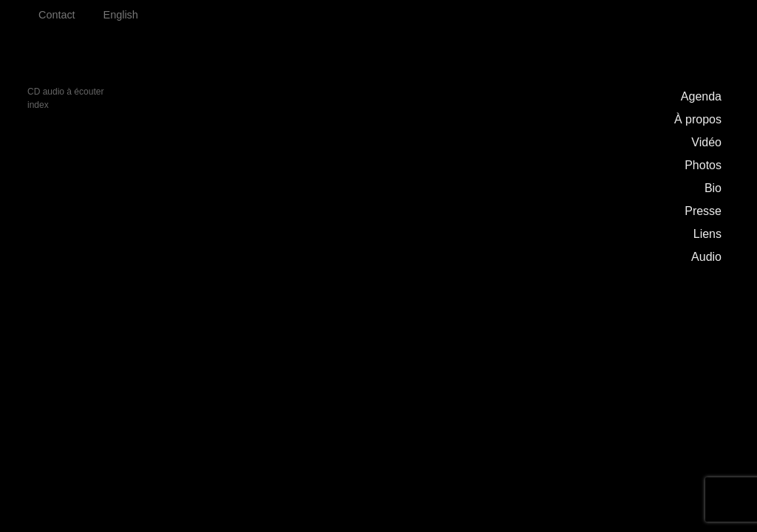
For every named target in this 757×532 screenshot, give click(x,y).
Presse (703, 211)
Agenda (701, 96)
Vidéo (706, 142)
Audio (706, 257)
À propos (698, 119)
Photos (703, 165)
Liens (707, 234)
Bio (713, 188)
